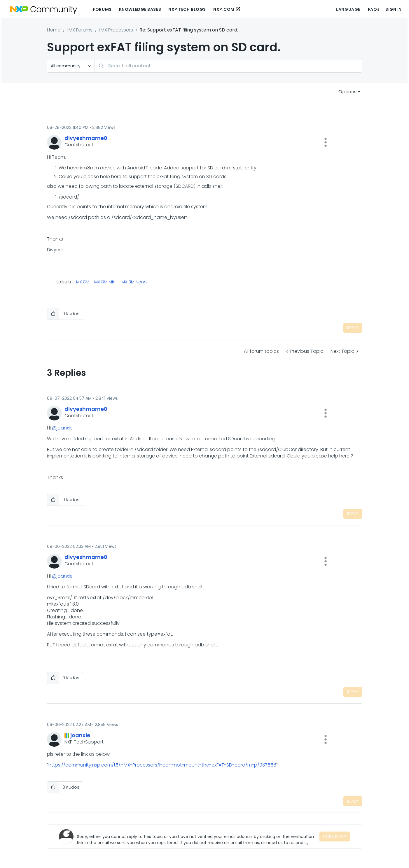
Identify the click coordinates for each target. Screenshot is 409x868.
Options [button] (347, 92)
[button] (326, 142)
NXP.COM (224, 9)
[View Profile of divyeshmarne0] (86, 138)
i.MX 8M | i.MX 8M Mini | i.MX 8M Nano (111, 282)
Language (348, 9)
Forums (102, 9)
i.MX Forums (80, 30)
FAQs (374, 9)
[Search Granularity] (71, 66)
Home (54, 30)
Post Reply (335, 837)
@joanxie (62, 428)
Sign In (394, 9)
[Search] (228, 66)
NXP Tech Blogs (187, 9)
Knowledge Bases (140, 9)
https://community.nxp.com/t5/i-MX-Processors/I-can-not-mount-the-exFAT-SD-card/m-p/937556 (162, 765)
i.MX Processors (116, 30)
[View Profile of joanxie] (80, 735)
